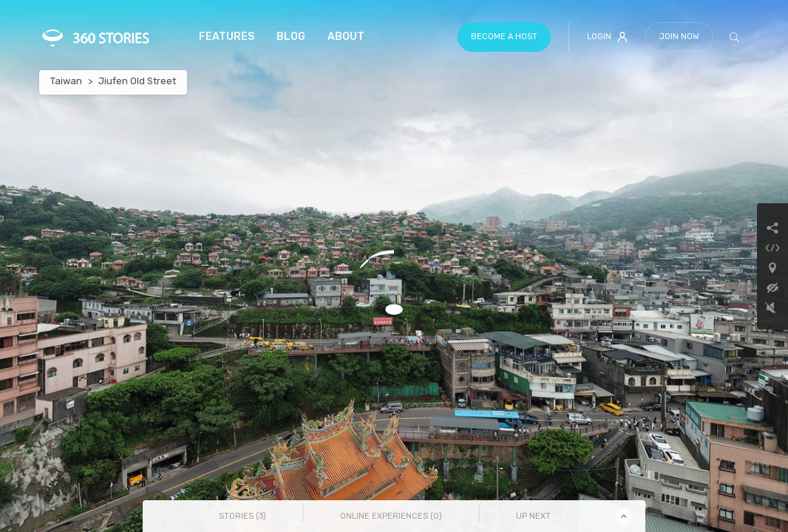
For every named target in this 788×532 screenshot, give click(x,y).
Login (607, 37)
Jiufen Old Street (137, 81)
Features (227, 37)
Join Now (679, 37)
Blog (291, 37)
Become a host (504, 37)
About (346, 37)
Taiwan (66, 81)
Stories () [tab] (242, 516)
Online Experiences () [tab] (391, 516)
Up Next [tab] (533, 516)
